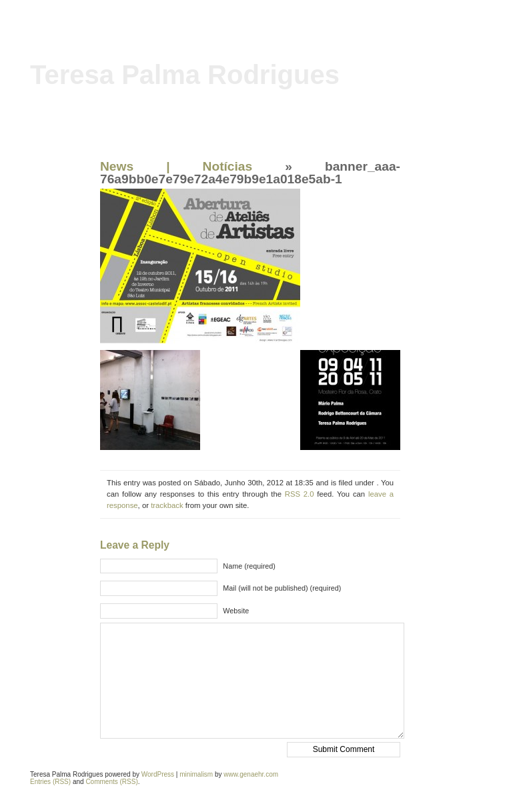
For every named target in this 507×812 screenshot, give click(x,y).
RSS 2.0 (300, 494)
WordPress (158, 774)
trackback (167, 505)
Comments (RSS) (111, 782)
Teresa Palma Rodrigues (185, 75)
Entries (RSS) (50, 782)
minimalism (196, 774)
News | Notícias (176, 166)
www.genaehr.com (251, 774)
